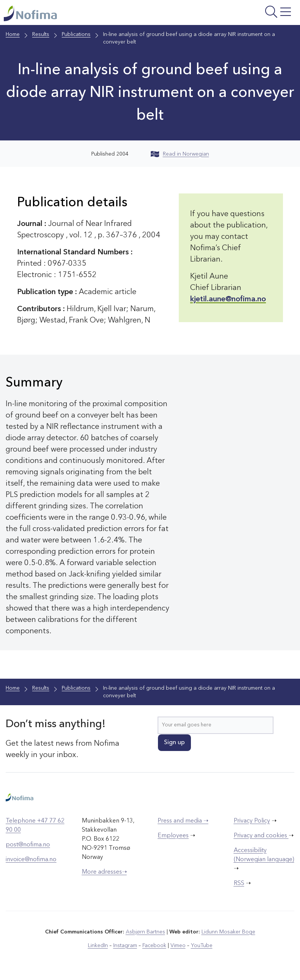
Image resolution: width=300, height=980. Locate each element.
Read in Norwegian (180, 154)
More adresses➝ (104, 872)
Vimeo (178, 946)
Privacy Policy (252, 821)
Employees (173, 836)
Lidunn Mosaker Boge (228, 932)
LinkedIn (98, 946)
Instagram (125, 946)
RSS (239, 883)
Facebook (154, 946)
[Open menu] (245, 14)
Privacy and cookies (261, 836)
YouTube (202, 946)
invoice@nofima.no (31, 860)
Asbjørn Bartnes (145, 932)
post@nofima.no (28, 845)
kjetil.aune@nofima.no (228, 299)
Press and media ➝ (183, 821)
